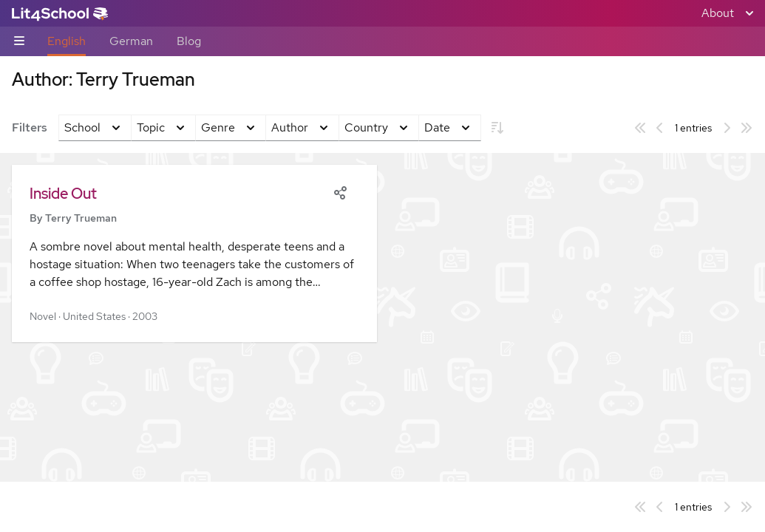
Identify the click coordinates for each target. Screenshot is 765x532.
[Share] (340, 191)
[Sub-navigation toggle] (19, 42)
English (67, 41)
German (131, 41)
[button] (194, 253)
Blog (189, 41)
